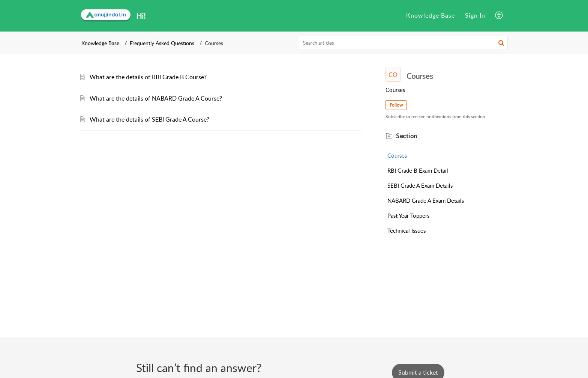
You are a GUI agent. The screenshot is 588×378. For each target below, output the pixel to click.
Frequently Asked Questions (162, 43)
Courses (397, 155)
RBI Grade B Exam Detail (418, 170)
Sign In (475, 15)
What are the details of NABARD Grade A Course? (156, 98)
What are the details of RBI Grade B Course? (148, 77)
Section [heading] (407, 136)
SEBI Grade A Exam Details (420, 185)
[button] (499, 16)
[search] (403, 43)
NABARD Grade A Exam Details (426, 200)
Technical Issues (406, 230)
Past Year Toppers (408, 215)
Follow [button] (396, 105)
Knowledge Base (430, 15)
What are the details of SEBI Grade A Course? (149, 119)
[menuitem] (430, 16)
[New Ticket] (418, 372)
